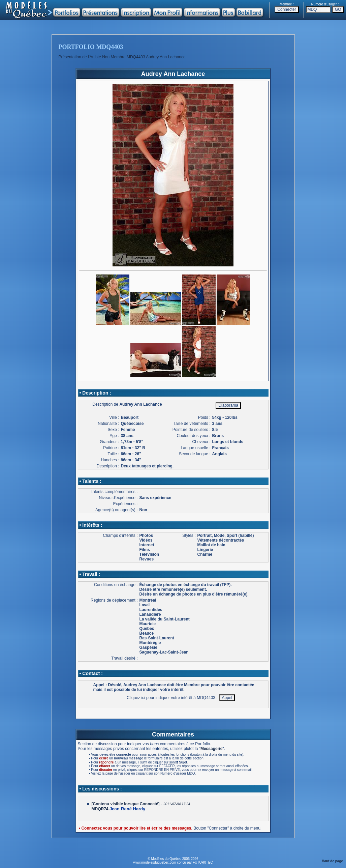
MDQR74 (100, 809)
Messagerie (211, 749)
